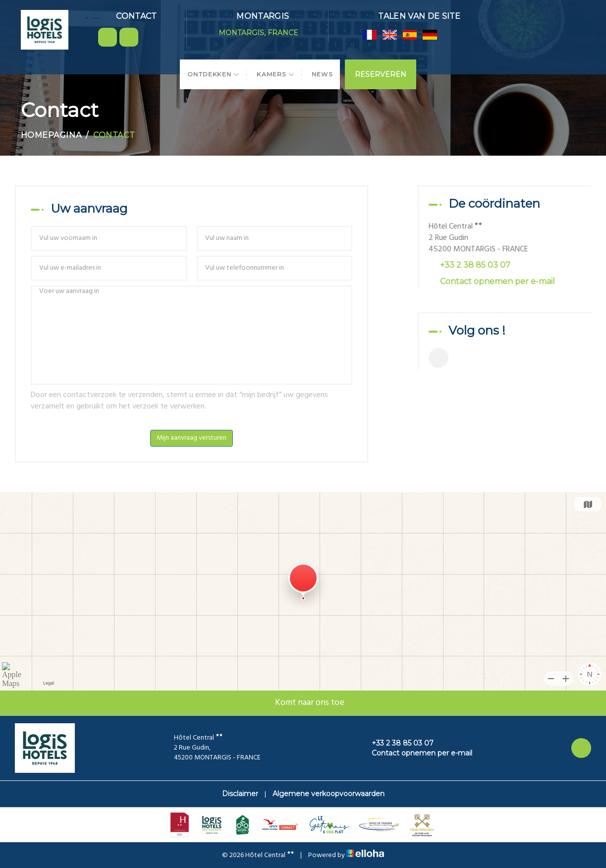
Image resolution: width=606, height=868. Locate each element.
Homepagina (51, 135)
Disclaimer (240, 794)
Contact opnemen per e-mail (497, 281)
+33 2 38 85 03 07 (397, 743)
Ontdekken (214, 74)
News (322, 74)
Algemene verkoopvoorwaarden (329, 794)
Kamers (276, 74)
